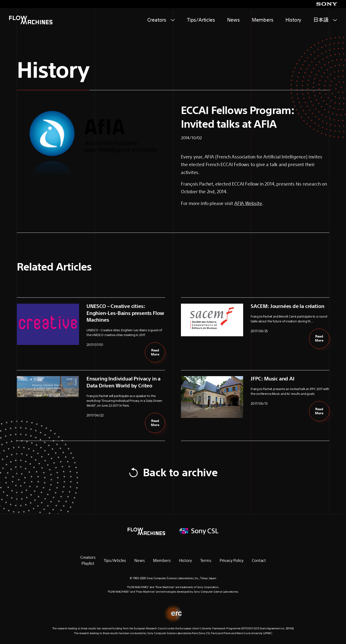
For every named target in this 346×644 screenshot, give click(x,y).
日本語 (321, 20)
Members (263, 20)
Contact (259, 560)
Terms (206, 560)
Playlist (88, 563)
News (233, 20)
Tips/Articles (201, 20)
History (293, 20)
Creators (157, 20)
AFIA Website (248, 203)
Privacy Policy (232, 560)
